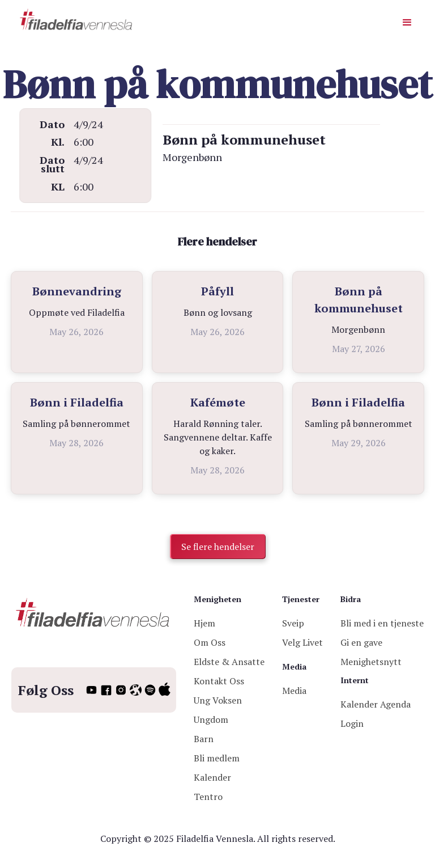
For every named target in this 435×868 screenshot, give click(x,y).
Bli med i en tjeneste (382, 623)
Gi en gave (361, 642)
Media (294, 691)
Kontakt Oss (219, 681)
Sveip (293, 623)
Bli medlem (217, 758)
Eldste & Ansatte (229, 662)
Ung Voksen (218, 700)
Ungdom (211, 719)
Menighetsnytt (371, 662)
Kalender (212, 777)
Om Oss (210, 642)
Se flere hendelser (218, 547)
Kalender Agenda (376, 704)
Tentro (208, 797)
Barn (204, 739)
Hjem (204, 623)
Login (352, 723)
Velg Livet (302, 642)
